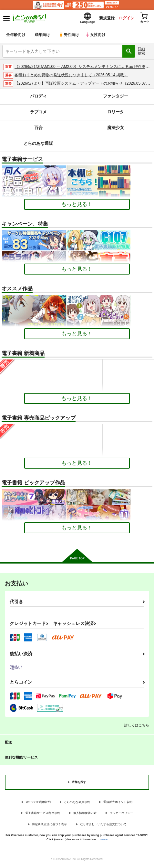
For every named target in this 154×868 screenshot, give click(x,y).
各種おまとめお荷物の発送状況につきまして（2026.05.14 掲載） (71, 77)
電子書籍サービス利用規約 (43, 815)
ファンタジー (116, 98)
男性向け (70, 37)
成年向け (43, 37)
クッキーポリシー (121, 815)
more (104, 841)
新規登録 (100, 19)
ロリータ (116, 114)
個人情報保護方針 (85, 815)
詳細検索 (141, 53)
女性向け (97, 37)
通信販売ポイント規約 (118, 804)
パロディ (38, 98)
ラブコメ (38, 114)
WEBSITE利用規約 (38, 804)
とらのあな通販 (38, 146)
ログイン (122, 19)
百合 (38, 130)
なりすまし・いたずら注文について (103, 826)
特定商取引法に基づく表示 (49, 826)
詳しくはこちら (137, 727)
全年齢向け (16, 37)
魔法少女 (116, 130)
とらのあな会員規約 (77, 804)
